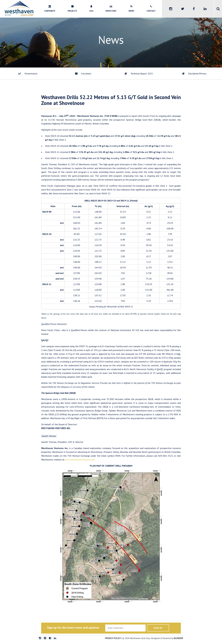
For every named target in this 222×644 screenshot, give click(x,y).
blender (178, 638)
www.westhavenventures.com (80, 460)
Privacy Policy (113, 638)
